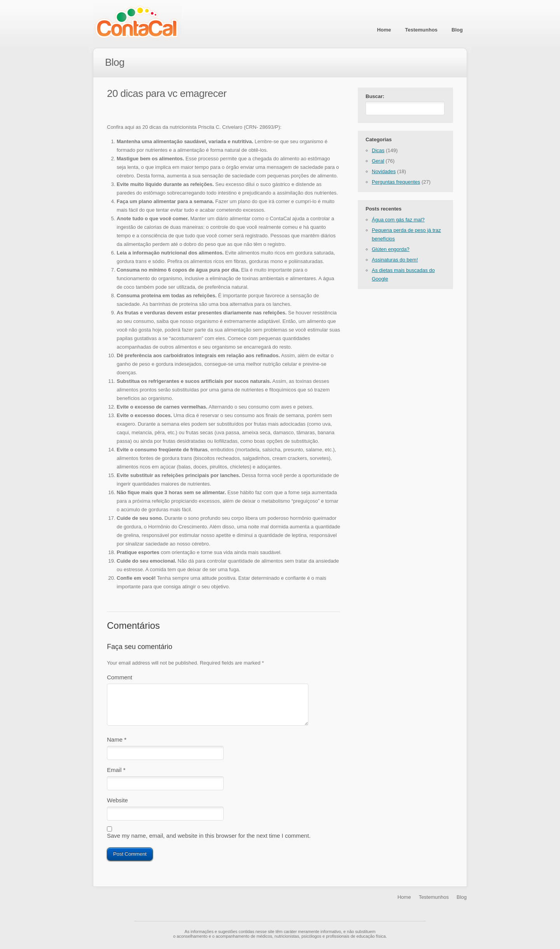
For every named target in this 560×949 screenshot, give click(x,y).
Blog (457, 30)
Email (116, 771)
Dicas (378, 152)
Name (117, 739)
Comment (120, 677)
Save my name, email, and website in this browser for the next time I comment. (209, 840)
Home (384, 30)
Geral (378, 162)
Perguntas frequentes (396, 183)
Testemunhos (422, 30)
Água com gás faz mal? (398, 221)
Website (117, 803)
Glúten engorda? (391, 251)
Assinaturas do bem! (395, 261)
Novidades (384, 173)
